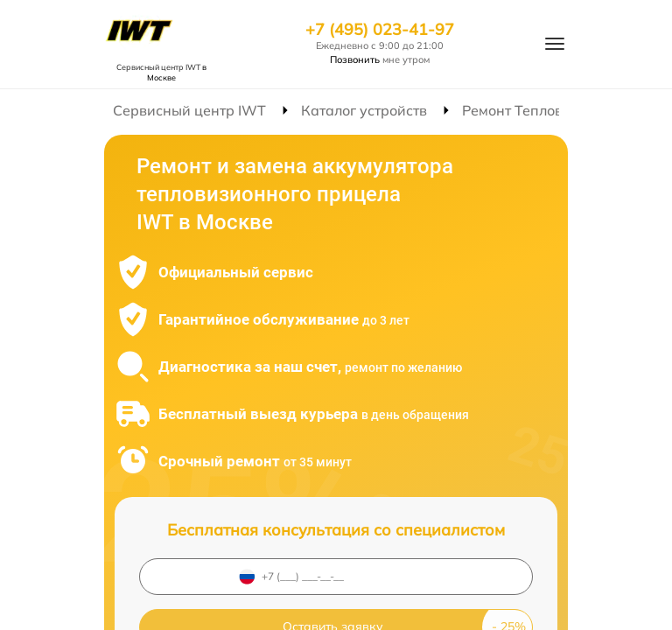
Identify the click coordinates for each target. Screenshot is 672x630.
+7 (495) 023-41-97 (380, 30)
